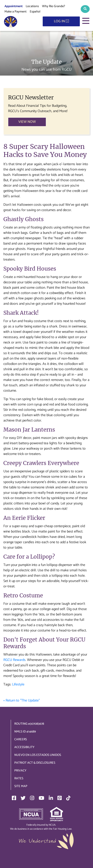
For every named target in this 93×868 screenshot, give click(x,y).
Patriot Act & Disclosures (35, 763)
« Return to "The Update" (22, 700)
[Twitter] (23, 798)
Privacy (20, 771)
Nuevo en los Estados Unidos (38, 755)
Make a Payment (16, 12)
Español (35, 12)
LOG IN (61, 21)
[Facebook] (14, 798)
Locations (32, 6)
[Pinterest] (60, 798)
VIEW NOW (27, 122)
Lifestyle (18, 684)
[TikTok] (68, 798)
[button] (85, 9)
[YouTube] (41, 798)
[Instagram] (32, 798)
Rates (19, 779)
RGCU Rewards (14, 660)
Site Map (21, 786)
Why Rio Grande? (54, 6)
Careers (21, 739)
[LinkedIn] (51, 798)
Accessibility (24, 747)
